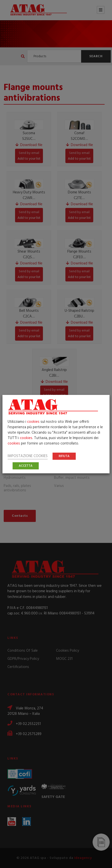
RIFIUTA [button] (64, 456)
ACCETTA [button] (26, 466)
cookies (33, 422)
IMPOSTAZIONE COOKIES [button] (28, 456)
